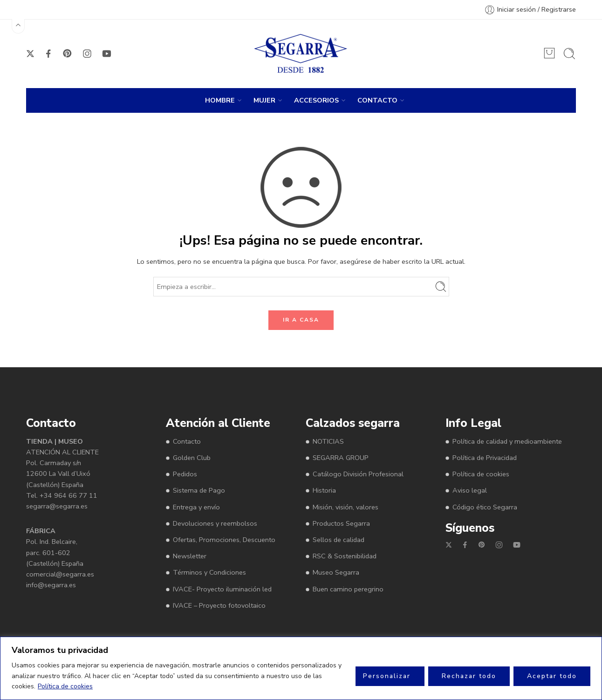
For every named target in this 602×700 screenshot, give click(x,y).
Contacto (187, 441)
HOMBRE (220, 100)
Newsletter (190, 556)
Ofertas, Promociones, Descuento (224, 540)
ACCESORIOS (316, 100)
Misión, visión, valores (345, 507)
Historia (324, 490)
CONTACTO (377, 100)
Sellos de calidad (339, 540)
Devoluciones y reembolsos (215, 523)
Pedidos (185, 474)
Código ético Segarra (485, 507)
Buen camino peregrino (348, 589)
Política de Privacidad (485, 458)
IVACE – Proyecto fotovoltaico (219, 605)
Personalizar (387, 676)
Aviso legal (470, 490)
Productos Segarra (341, 523)
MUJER (264, 100)
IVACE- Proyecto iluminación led (222, 589)
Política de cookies (65, 686)
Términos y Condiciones (209, 572)
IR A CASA (301, 320)
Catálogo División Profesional (358, 474)
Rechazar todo (469, 676)
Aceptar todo (552, 676)
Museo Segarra (336, 572)
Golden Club (192, 458)
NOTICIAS (328, 441)
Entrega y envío (196, 507)
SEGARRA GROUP (341, 458)
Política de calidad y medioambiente (507, 441)
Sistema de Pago (199, 490)
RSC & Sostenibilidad (345, 556)
